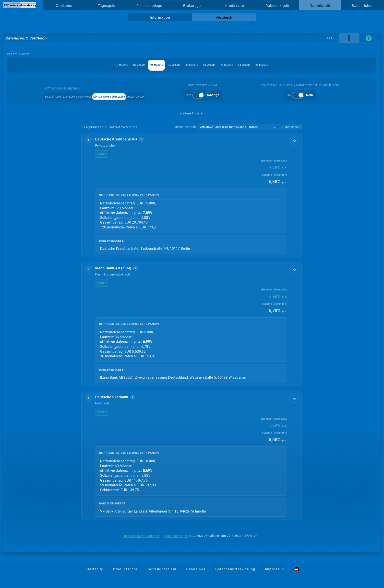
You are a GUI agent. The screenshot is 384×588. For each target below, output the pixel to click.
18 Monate (125, 65)
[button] (192, 195)
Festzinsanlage (149, 6)
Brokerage (192, 6)
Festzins (106, 154)
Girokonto (64, 6)
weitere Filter (192, 113)
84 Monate (258, 65)
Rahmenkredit (277, 6)
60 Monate (214, 65)
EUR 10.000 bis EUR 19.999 (129, 96)
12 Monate (103, 65)
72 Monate (236, 65)
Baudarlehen (363, 6)
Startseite (94, 570)
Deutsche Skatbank (115, 398)
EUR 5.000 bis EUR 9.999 (82, 96)
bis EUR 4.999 (46, 96)
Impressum (275, 570)
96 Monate (280, 65)
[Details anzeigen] (295, 140)
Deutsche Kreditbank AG (120, 139)
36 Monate (170, 65)
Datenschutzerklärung (235, 570)
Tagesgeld (107, 6)
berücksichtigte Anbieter (142, 537)
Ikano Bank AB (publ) (117, 268)
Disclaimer (196, 570)
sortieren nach (186, 127)
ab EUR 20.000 (168, 96)
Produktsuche (126, 570)
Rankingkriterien (176, 537)
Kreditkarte (235, 6)
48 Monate (192, 65)
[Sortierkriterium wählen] (238, 127)
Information (160, 17)
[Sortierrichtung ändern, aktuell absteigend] (290, 127)
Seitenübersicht (162, 570)
